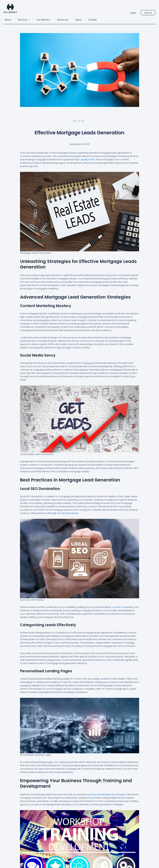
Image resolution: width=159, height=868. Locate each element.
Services (24, 20)
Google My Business (68, 513)
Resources (63, 20)
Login (133, 13)
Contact (93, 20)
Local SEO (117, 607)
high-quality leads (85, 160)
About (8, 20)
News (78, 20)
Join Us (148, 13)
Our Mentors (44, 20)
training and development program (107, 794)
